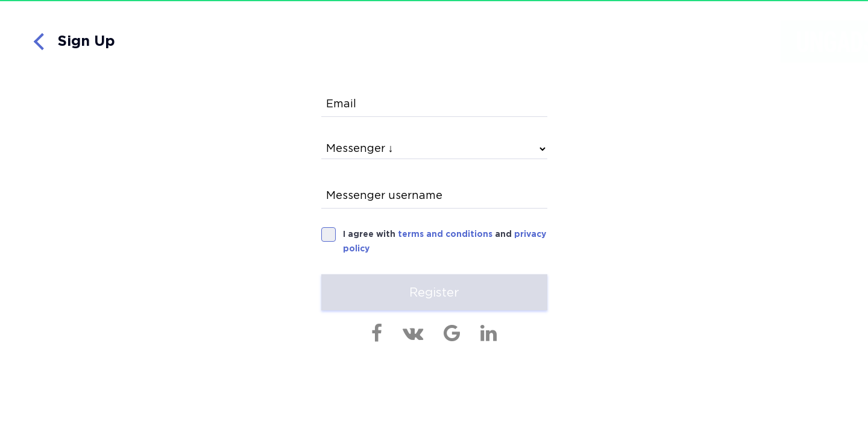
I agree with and (445, 242)
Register (434, 293)
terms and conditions (445, 234)
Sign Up (86, 42)
